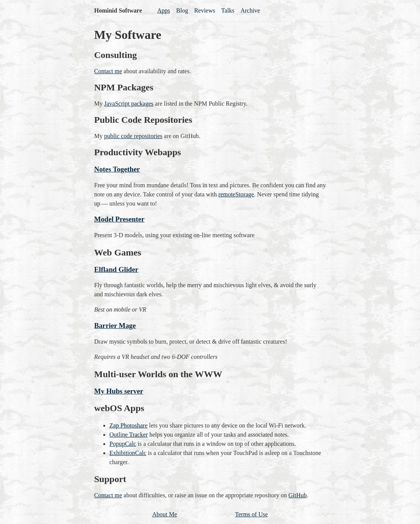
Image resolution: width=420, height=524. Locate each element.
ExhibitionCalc (128, 453)
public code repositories (133, 136)
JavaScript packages (129, 104)
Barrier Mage (115, 325)
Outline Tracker (129, 435)
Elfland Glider (116, 269)
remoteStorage (236, 194)
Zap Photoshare (128, 425)
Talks (228, 10)
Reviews (204, 10)
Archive (250, 10)
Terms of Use (252, 514)
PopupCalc (123, 444)
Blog (182, 10)
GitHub (298, 495)
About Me (164, 514)
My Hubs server (119, 391)
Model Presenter (119, 219)
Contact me (108, 71)
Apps (164, 10)
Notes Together (117, 169)
